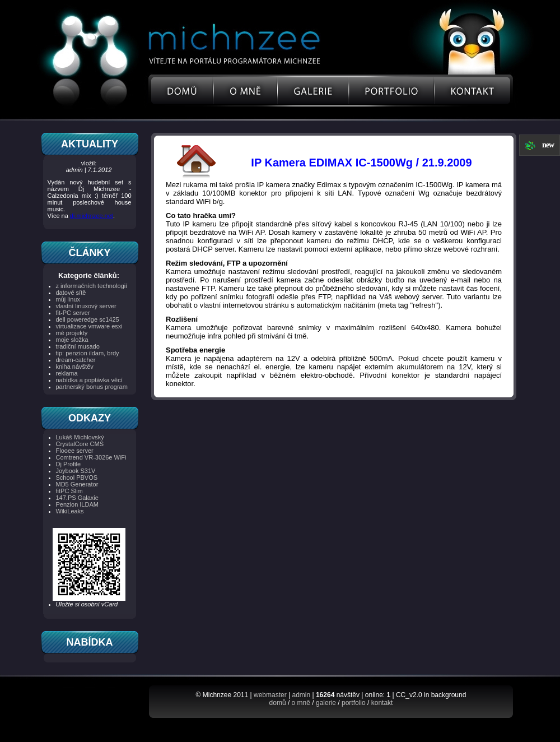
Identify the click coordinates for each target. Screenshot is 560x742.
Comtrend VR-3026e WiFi (91, 457)
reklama (67, 373)
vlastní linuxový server (86, 306)
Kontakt (474, 91)
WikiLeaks (70, 511)
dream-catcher (76, 360)
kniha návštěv (75, 367)
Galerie (313, 91)
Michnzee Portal (211, 33)
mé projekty (72, 333)
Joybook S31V (76, 471)
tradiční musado (78, 346)
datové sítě (71, 293)
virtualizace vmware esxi (89, 326)
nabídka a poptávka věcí (89, 380)
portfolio (354, 703)
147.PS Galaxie (77, 498)
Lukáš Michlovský (80, 437)
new (548, 145)
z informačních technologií (92, 286)
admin (301, 695)
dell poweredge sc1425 (88, 319)
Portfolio (391, 91)
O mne (245, 91)
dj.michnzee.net (92, 216)
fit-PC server (73, 313)
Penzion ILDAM (77, 504)
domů (278, 703)
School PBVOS (77, 477)
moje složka (72, 340)
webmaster (270, 695)
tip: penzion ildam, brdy (88, 353)
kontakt (382, 703)
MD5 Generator (77, 484)
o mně (301, 703)
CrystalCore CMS (80, 444)
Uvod (181, 91)
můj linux (68, 299)
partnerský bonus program (92, 387)
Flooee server (75, 451)
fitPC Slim (69, 491)
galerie (326, 703)
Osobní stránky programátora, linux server (231, 61)
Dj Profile (69, 464)
